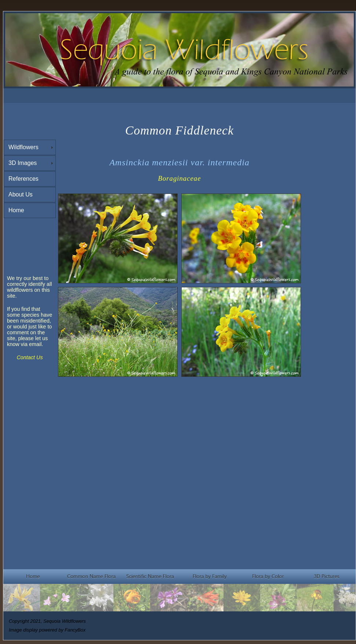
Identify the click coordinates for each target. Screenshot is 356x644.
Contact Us (30, 357)
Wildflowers (23, 147)
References (23, 179)
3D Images (23, 163)
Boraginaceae (180, 178)
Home (16, 210)
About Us (21, 194)
